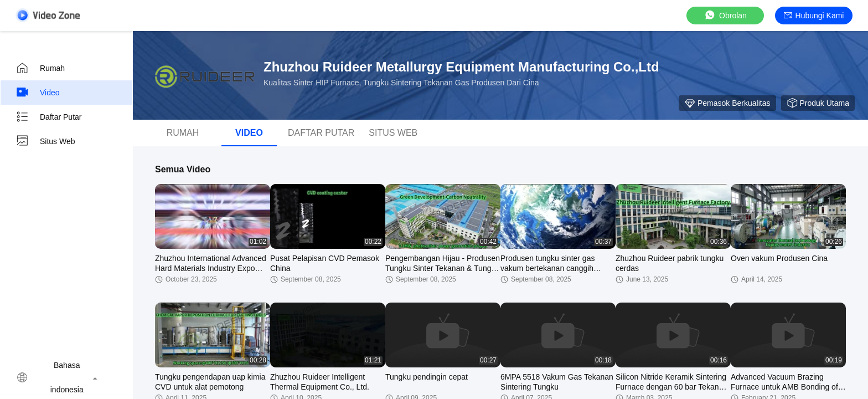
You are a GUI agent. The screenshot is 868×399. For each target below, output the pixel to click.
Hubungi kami (814, 16)
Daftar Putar (48, 117)
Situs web (45, 141)
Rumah (40, 68)
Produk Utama (818, 103)
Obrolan (725, 15)
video (38, 93)
